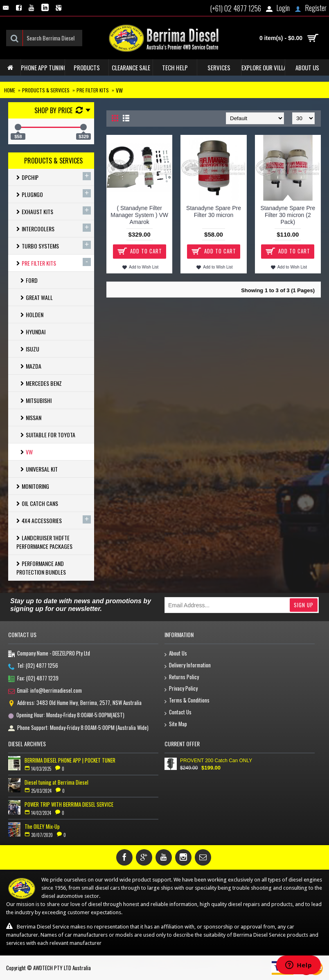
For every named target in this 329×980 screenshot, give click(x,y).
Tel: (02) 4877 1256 (33, 666)
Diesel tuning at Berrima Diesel (56, 782)
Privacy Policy (181, 689)
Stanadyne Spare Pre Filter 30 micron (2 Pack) (288, 215)
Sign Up (304, 605)
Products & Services (46, 90)
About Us (176, 654)
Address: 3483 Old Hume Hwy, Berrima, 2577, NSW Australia (75, 703)
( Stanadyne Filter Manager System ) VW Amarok (139, 215)
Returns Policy (182, 677)
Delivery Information (188, 666)
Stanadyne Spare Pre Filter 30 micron (214, 211)
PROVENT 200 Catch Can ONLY (216, 761)
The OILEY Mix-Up (42, 826)
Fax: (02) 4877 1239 (33, 679)
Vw (119, 90)
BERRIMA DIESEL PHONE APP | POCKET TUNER (70, 760)
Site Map (176, 724)
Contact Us (178, 713)
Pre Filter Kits (93, 90)
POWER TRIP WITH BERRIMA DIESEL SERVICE (69, 804)
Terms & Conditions (187, 701)
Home (10, 90)
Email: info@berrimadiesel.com (45, 691)
